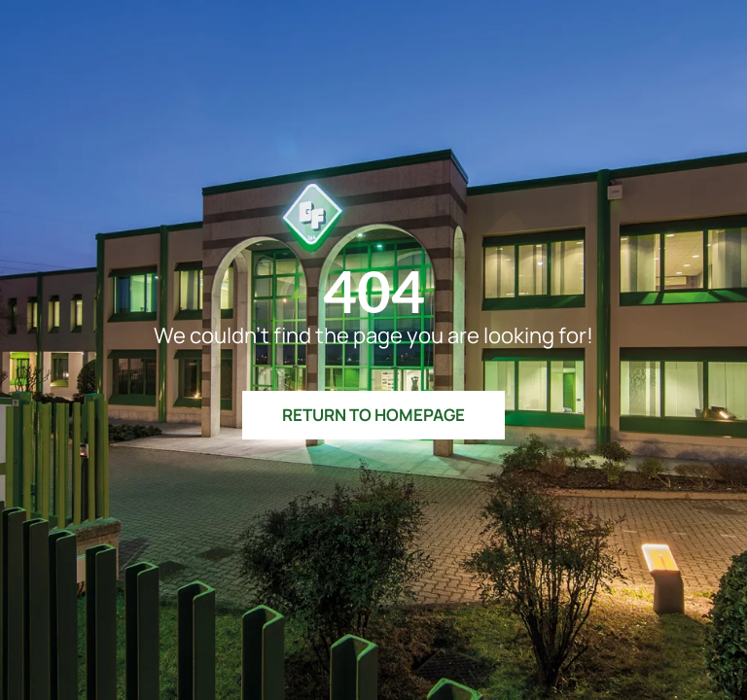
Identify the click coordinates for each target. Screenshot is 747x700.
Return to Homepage (373, 415)
